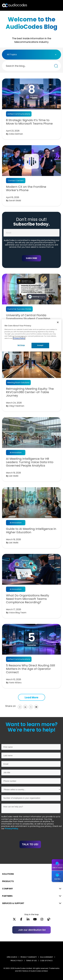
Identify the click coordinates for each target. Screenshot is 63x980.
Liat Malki (14, 476)
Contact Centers (16, 181)
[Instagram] (42, 920)
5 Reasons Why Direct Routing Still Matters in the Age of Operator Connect (31, 669)
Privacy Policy (11, 829)
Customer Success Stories (19, 309)
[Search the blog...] (56, 66)
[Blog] (49, 920)
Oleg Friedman (17, 406)
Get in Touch (57, 868)
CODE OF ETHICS (46, 961)
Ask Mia (57, 879)
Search (50, 5)
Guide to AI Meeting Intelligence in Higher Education (31, 531)
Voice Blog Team (18, 613)
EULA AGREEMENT (47, 957)
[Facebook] (21, 920)
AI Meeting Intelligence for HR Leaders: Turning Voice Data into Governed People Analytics (30, 462)
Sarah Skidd (15, 200)
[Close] (58, 322)
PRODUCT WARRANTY (29, 957)
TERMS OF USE (31, 961)
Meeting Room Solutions (18, 383)
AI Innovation (16, 453)
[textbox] (13, 55)
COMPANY (7, 889)
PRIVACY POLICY (17, 961)
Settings (21, 345)
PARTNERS (7, 896)
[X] (14, 920)
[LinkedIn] (28, 920)
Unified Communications (19, 114)
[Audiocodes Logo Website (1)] (15, 5)
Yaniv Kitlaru (15, 683)
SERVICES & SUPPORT (13, 903)
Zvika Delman (16, 134)
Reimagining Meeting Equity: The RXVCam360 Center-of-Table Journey (30, 392)
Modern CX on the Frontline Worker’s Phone (26, 189)
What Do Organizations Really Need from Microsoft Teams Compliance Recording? (28, 599)
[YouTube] (35, 920)
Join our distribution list (32, 930)
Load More (32, 697)
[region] (32, 335)
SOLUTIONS (8, 874)
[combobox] (32, 55)
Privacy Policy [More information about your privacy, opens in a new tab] (19, 338)
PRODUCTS (8, 881)
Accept (40, 345)
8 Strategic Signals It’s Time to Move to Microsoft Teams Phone (29, 122)
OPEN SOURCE (12, 957)
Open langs (54, 5)
